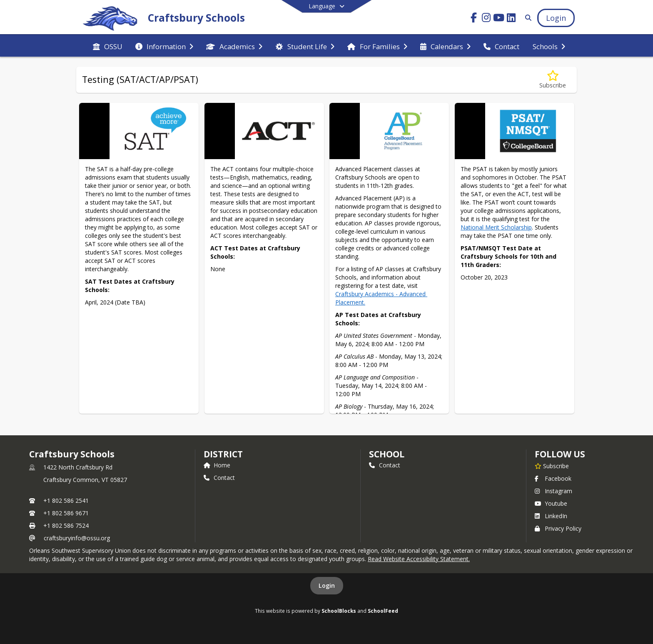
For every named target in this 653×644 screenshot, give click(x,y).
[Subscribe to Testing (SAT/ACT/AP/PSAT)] (553, 80)
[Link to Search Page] (527, 18)
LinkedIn (551, 516)
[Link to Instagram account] (486, 19)
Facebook (553, 478)
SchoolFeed (383, 611)
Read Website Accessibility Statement (418, 559)
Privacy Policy (558, 528)
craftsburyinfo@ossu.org (77, 538)
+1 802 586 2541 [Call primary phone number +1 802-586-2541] (66, 500)
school (387, 454)
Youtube (551, 503)
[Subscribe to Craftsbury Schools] (552, 466)
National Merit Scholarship (496, 227)
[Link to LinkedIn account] (511, 19)
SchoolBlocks (339, 611)
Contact (219, 478)
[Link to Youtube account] (499, 19)
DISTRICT (223, 454)
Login (327, 585)
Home (217, 465)
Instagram (553, 491)
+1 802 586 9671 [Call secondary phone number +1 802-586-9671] (66, 513)
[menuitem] (108, 46)
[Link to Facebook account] (474, 19)
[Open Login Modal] (556, 18)
